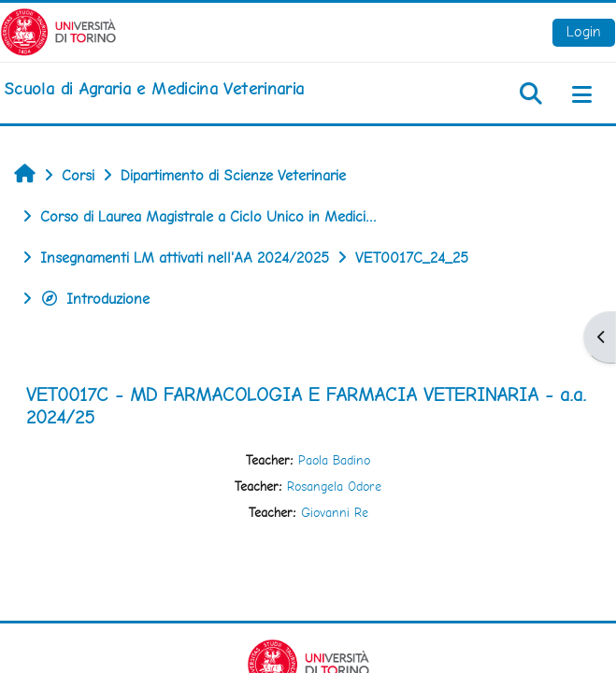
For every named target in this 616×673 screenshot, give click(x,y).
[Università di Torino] (58, 30)
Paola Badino (334, 460)
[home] (154, 89)
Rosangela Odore (334, 486)
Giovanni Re (335, 512)
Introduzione (95, 299)
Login (584, 31)
